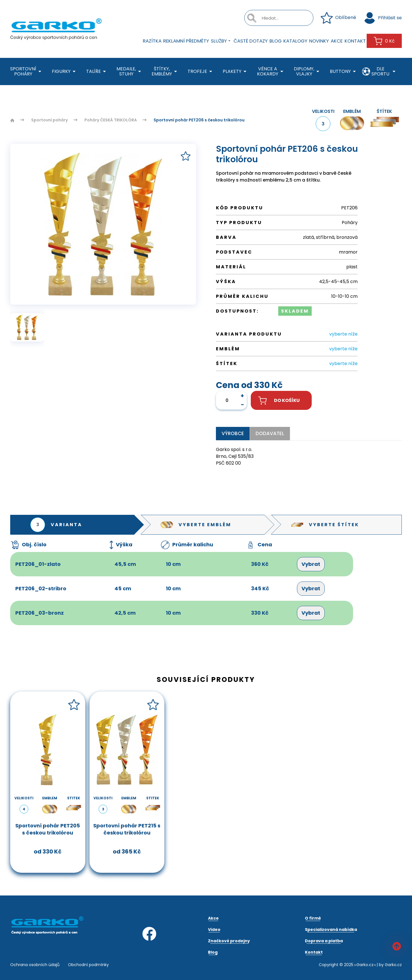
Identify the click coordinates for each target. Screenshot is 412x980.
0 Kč (384, 41)
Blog (276, 41)
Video (214, 930)
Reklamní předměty (186, 41)
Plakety (236, 72)
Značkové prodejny (229, 941)
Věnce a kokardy (271, 71)
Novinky (319, 41)
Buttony (344, 72)
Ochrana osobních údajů (35, 965)
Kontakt (355, 41)
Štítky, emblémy (165, 71)
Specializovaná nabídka (331, 930)
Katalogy (295, 41)
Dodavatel (270, 433)
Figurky (65, 72)
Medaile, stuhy (130, 71)
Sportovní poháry (27, 71)
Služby (221, 41)
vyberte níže (343, 334)
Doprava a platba (324, 941)
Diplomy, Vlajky (308, 71)
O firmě (313, 918)
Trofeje (201, 72)
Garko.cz (393, 965)
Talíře (97, 72)
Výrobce (233, 433)
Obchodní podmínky (88, 965)
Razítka (152, 41)
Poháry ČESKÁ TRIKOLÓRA (111, 120)
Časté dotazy (251, 41)
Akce (337, 41)
